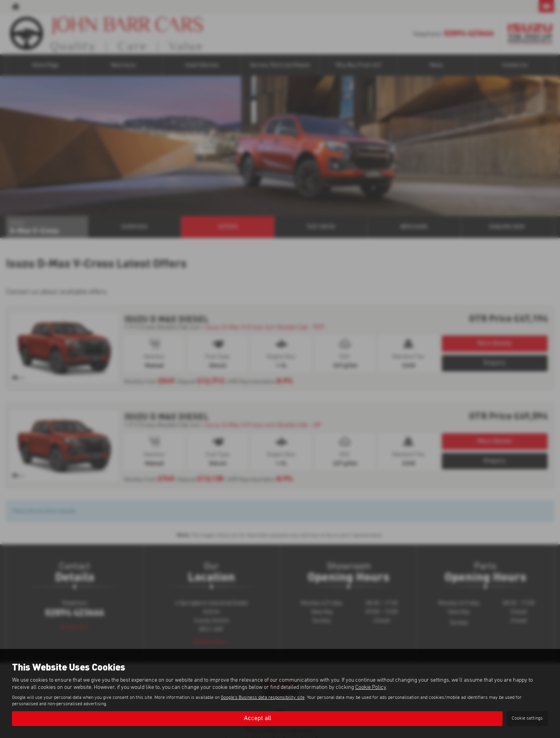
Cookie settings (527, 718)
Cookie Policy (371, 687)
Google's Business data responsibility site (263, 698)
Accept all (257, 718)
